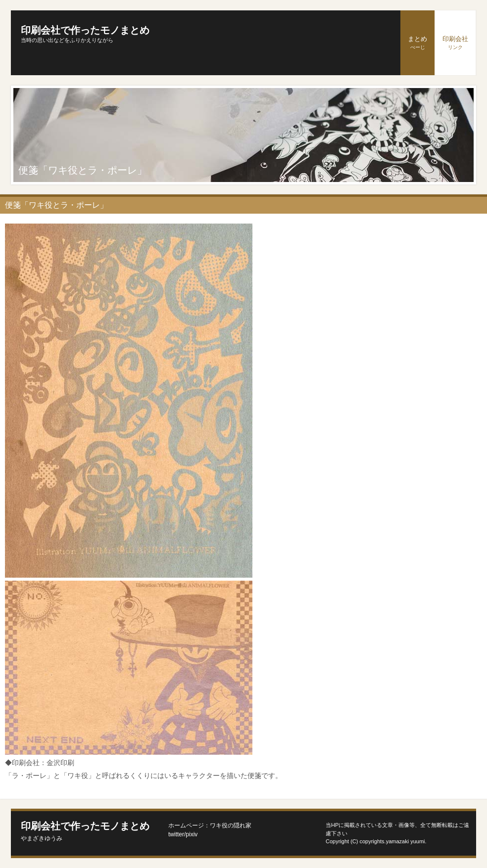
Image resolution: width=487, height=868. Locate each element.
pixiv (192, 834)
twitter (176, 834)
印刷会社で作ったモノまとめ (85, 30)
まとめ (417, 43)
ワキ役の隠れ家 (231, 825)
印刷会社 (455, 43)
